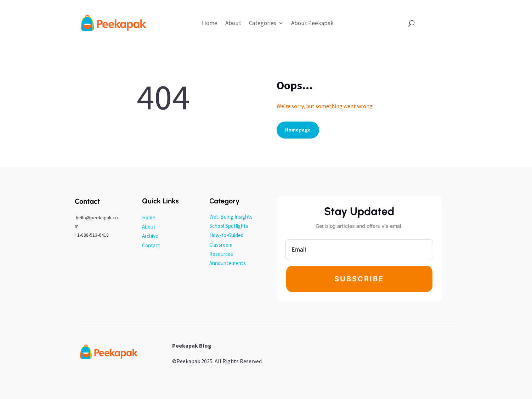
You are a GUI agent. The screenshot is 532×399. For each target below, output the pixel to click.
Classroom (221, 245)
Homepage (298, 130)
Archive (150, 236)
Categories (263, 23)
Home (210, 23)
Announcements (228, 263)
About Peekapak (312, 23)
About (233, 23)
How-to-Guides (226, 235)
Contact (151, 245)
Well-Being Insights (231, 217)
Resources (221, 254)
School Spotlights (229, 226)
